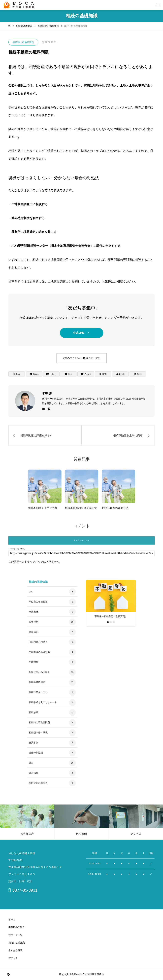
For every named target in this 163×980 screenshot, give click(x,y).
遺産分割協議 (36, 756)
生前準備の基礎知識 (39, 655)
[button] (111, 625)
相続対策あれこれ (38, 695)
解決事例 (34, 745)
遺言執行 (34, 776)
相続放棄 (34, 715)
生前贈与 (34, 665)
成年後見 (34, 625)
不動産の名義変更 (38, 605)
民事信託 (34, 635)
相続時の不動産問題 (23, 42)
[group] (111, 603)
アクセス (13, 958)
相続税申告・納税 (38, 735)
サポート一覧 (15, 935)
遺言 (31, 766)
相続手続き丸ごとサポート (43, 705)
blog (31, 594)
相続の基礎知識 (37, 685)
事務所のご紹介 (17, 927)
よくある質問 (15, 950)
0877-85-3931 (25, 890)
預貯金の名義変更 (38, 786)
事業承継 (34, 615)
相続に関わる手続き (39, 675)
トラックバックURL (17, 552)
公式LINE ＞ (81, 333)
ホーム (12, 919)
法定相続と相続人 (38, 645)
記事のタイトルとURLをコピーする (81, 358)
